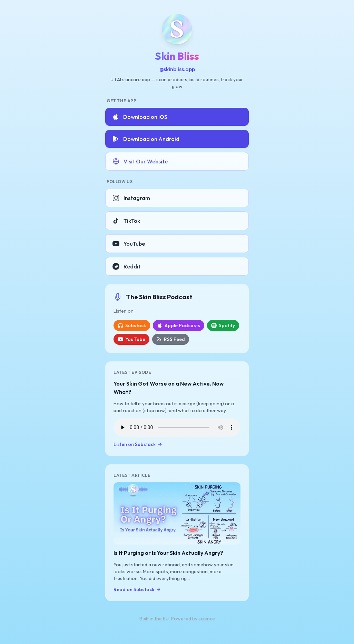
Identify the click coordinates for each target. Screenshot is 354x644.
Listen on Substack (138, 444)
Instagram (131, 198)
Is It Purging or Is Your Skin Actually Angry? (168, 553)
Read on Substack (137, 590)
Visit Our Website (140, 161)
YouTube (129, 244)
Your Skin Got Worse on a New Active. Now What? (169, 388)
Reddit (127, 266)
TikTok (126, 221)
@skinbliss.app (177, 69)
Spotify (223, 325)
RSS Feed (171, 339)
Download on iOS (140, 117)
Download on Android (146, 139)
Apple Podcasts (179, 325)
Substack (132, 325)
